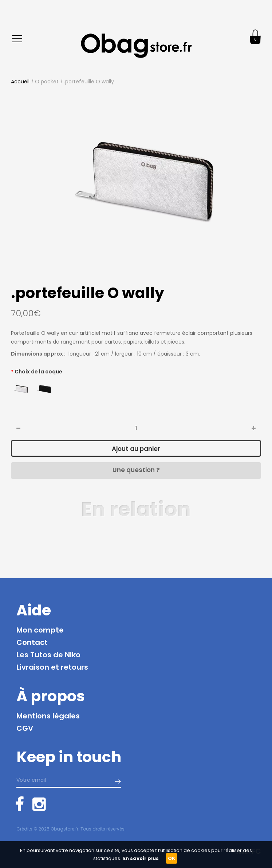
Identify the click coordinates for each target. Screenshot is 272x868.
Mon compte (40, 630)
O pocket (47, 82)
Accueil (20, 82)
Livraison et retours (52, 667)
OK (172, 858)
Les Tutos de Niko (48, 655)
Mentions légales (48, 716)
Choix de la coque (38, 372)
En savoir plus (141, 858)
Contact (32, 642)
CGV (25, 728)
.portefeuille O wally (89, 82)
